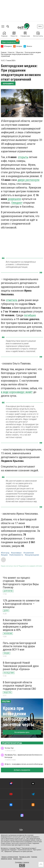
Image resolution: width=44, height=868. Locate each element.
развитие (26, 862)
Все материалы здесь (22, 732)
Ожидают (17, 203)
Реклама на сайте (25, 857)
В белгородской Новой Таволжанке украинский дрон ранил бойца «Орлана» (21, 666)
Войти (40, 26)
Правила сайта (18, 859)
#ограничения (29, 553)
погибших (30, 315)
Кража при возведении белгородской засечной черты (19, 716)
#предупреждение (32, 555)
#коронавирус (16, 553)
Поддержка (19, 862)
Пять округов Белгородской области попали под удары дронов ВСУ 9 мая (19, 646)
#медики (4, 555)
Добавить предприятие (22, 770)
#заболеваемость (16, 555)
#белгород (5, 553)
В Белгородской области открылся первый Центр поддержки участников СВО (19, 686)
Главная (4, 34)
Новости (14, 34)
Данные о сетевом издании (10, 857)
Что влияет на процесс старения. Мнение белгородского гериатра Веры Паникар (21, 583)
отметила (12, 300)
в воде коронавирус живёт (17, 392)
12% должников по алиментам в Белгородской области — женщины (21, 604)
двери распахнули (29, 180)
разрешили (14, 199)
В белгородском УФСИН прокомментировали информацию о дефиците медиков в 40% (18, 625)
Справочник (25, 34)
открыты (23, 157)
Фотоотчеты (38, 34)
